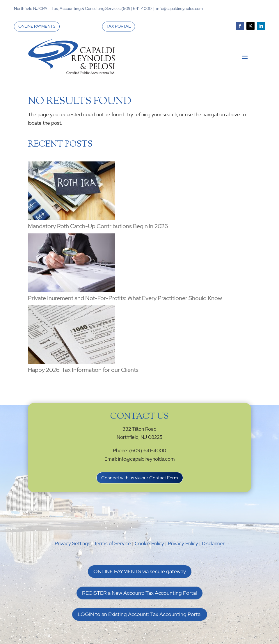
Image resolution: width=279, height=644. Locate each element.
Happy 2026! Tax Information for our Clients (83, 370)
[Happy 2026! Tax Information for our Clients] (72, 336)
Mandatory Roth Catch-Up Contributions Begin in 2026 (98, 226)
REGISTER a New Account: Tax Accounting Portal (139, 593)
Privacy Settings (72, 543)
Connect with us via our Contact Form (140, 478)
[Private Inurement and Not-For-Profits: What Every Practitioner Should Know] (72, 264)
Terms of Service (112, 543)
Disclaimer (213, 543)
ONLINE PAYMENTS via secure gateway (140, 571)
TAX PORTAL (119, 26)
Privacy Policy (183, 543)
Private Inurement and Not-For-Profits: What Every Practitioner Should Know (125, 298)
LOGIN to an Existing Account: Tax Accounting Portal (140, 614)
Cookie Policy (149, 543)
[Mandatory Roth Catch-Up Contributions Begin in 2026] (72, 192)
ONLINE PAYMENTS (37, 26)
